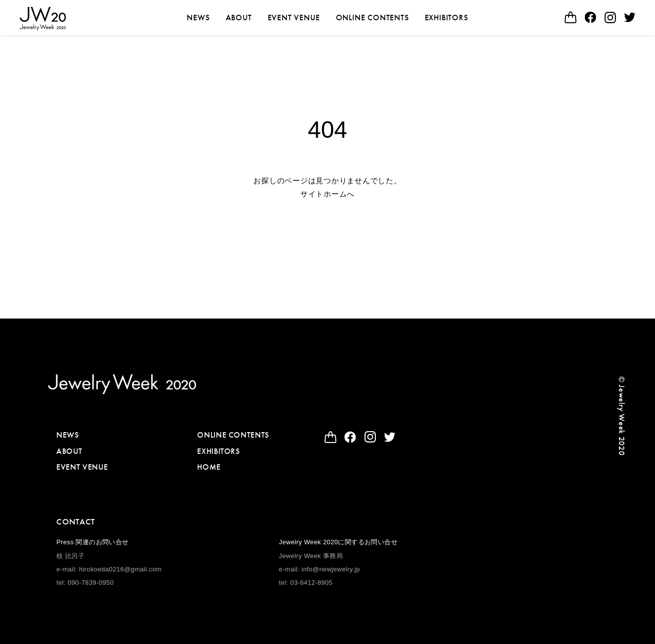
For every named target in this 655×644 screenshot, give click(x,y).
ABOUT (239, 18)
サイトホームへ (327, 194)
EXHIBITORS (447, 18)
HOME (209, 467)
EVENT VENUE (294, 18)
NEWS (198, 18)
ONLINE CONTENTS (372, 18)
